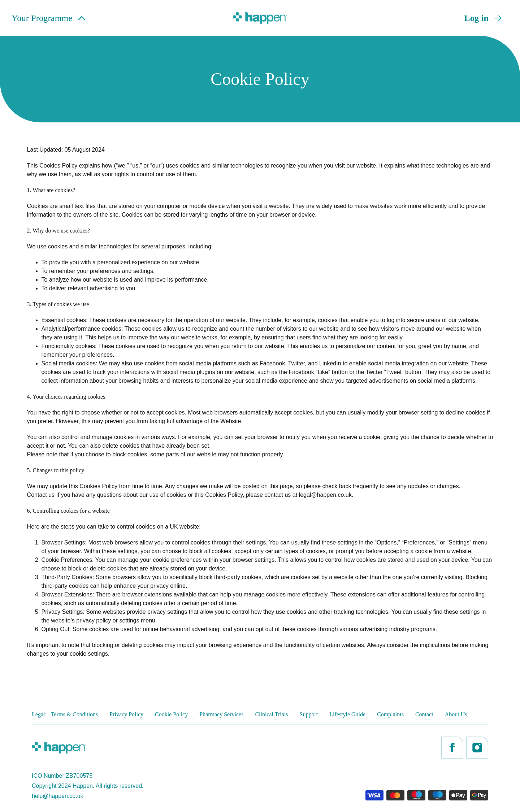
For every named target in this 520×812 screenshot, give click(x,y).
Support (309, 714)
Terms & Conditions (74, 714)
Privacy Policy (126, 714)
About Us (456, 714)
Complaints (390, 714)
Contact (424, 714)
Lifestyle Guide (347, 714)
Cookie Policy (171, 714)
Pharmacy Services (221, 714)
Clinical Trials (271, 714)
